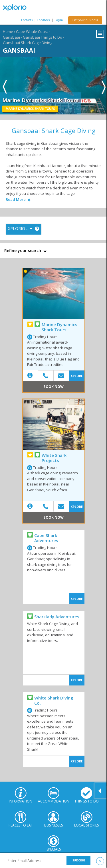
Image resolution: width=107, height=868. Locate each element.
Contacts (27, 20)
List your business (85, 20)
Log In (59, 20)
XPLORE (77, 376)
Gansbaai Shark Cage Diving (28, 43)
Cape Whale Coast (32, 31)
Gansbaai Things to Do (43, 37)
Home (8, 31)
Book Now (53, 387)
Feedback (44, 20)
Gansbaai (11, 37)
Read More (16, 200)
